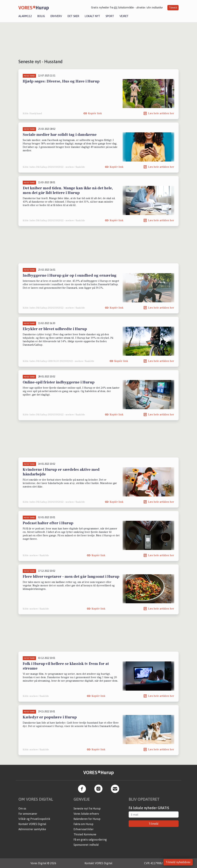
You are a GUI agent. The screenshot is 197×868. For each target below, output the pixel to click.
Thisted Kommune (85, 834)
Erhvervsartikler (84, 829)
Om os (22, 808)
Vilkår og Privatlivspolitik (34, 819)
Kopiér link (95, 113)
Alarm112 (25, 16)
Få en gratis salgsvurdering (90, 840)
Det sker (73, 16)
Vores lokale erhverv (86, 814)
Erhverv (56, 16)
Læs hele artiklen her (161, 113)
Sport (110, 16)
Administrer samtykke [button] (32, 829)
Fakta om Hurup (83, 824)
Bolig (41, 16)
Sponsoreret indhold (86, 845)
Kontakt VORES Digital (32, 824)
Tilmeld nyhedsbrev (178, 862)
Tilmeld (173, 8)
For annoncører (28, 814)
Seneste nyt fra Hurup (87, 808)
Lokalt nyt (92, 16)
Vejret (124, 16)
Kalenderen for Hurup (87, 819)
